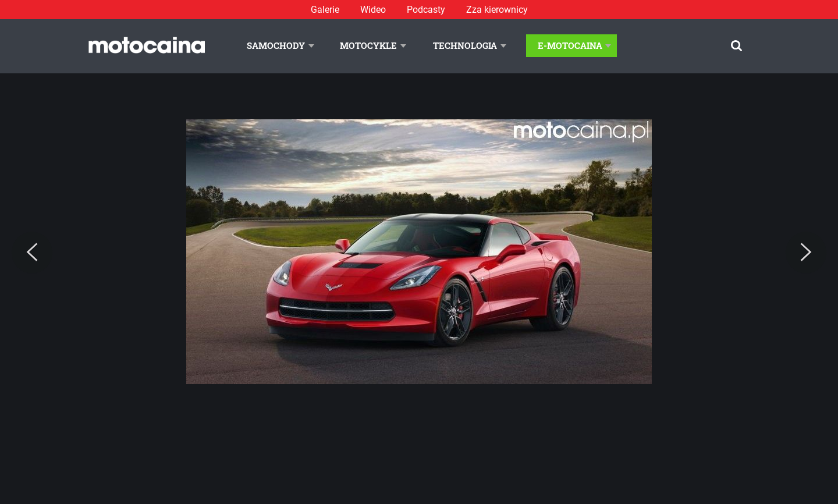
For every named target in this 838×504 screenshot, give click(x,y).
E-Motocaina (570, 45)
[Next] (806, 253)
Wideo (373, 10)
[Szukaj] (736, 46)
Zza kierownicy (497, 10)
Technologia (465, 45)
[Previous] (32, 253)
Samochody (276, 45)
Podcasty (426, 10)
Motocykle (368, 45)
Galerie (325, 10)
